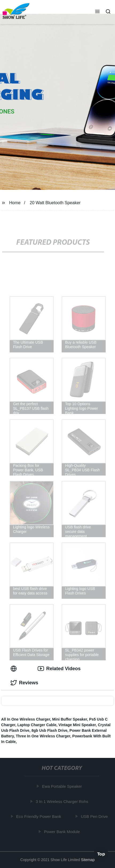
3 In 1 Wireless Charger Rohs (63, 801)
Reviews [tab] (24, 683)
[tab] (15, 669)
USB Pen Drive (95, 816)
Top (101, 854)
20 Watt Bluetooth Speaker (55, 203)
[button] (97, 12)
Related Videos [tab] (59, 669)
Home (15, 203)
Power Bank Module (62, 831)
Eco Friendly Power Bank (39, 816)
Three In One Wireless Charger (43, 736)
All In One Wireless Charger (26, 719)
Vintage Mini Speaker (77, 725)
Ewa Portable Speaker (63, 786)
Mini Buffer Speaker (70, 719)
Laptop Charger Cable (37, 725)
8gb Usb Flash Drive (49, 730)
